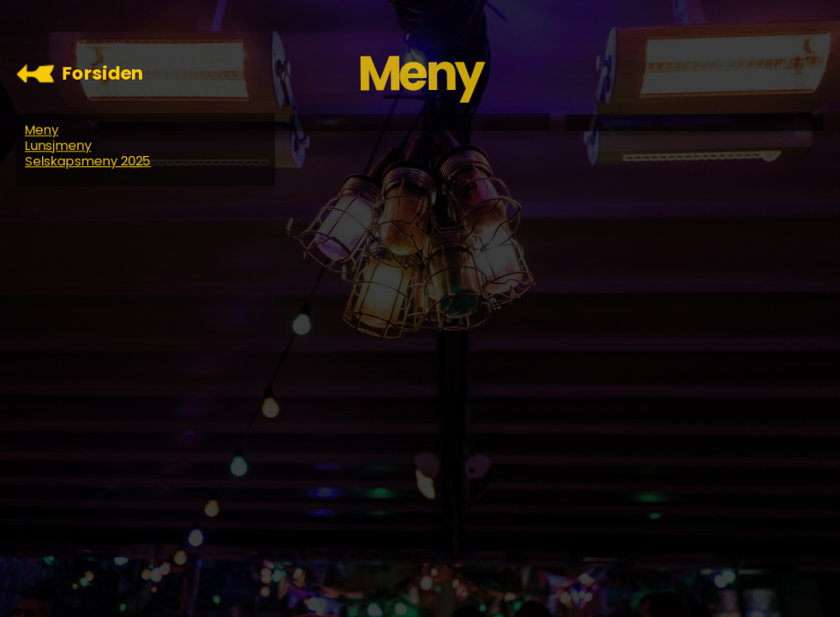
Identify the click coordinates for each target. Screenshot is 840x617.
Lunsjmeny (57, 146)
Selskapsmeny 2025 (87, 161)
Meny (41, 129)
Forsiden (103, 73)
